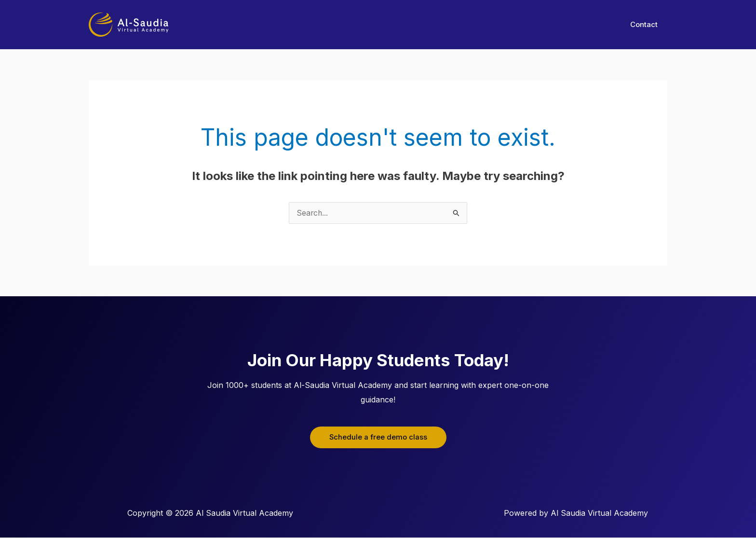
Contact (646, 24)
